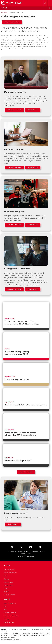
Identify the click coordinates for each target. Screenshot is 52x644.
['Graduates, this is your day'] (26, 449)
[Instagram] (21, 547)
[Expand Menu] (50, 8)
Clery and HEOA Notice (13, 633)
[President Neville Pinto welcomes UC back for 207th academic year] (26, 420)
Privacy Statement (32, 635)
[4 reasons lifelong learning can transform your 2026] (26, 339)
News (5, 609)
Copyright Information (8, 638)
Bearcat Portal (8, 582)
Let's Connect (13, 524)
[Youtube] (31, 547)
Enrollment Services (10, 573)
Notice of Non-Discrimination (31, 633)
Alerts (3, 633)
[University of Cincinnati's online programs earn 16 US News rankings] (26, 309)
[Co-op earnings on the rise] (26, 368)
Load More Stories (26, 472)
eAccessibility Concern (18, 635)
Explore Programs (14, 110)
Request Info (33, 110)
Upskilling (7, 349)
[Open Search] (45, 3)
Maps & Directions (10, 603)
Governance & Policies (11, 616)
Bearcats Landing (9, 595)
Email (5, 576)
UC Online (4, 12)
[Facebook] (12, 547)
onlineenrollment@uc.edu (26, 556)
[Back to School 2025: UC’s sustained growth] (26, 394)
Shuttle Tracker (9, 585)
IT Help (6, 588)
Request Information (12, 22)
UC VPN (6, 591)
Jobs (5, 606)
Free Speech (42, 635)
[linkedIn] (40, 547)
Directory (7, 619)
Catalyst (6, 579)
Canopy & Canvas (9, 570)
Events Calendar (9, 622)
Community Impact (10, 613)
